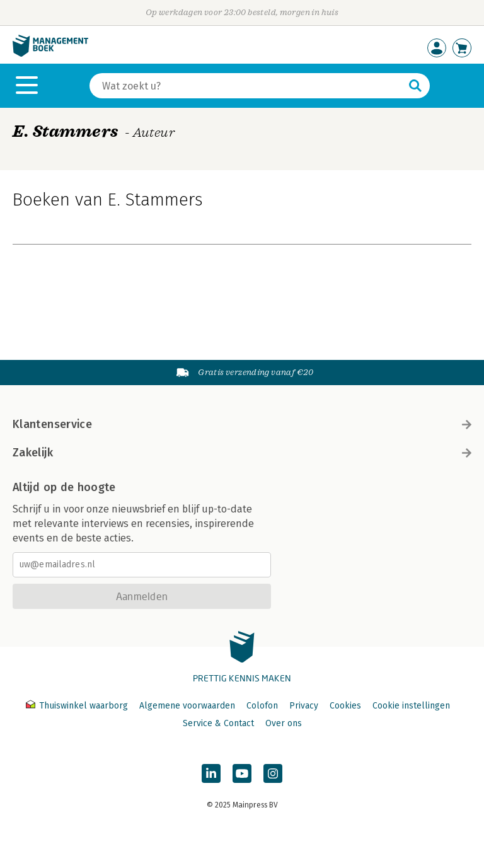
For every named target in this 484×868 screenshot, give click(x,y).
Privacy (304, 706)
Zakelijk (242, 453)
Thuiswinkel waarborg (78, 706)
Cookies (345, 706)
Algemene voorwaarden (187, 706)
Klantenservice (242, 424)
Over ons (284, 723)
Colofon (262, 706)
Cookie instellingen (411, 706)
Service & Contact (218, 723)
